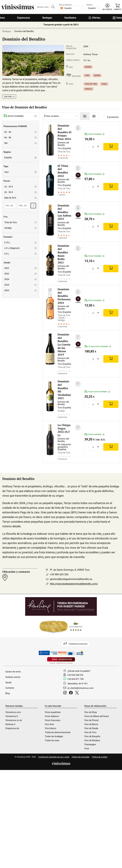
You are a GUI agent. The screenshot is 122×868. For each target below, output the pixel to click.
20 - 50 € (21, 192)
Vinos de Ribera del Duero (97, 716)
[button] (107, 7)
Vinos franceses (53, 720)
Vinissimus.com (13, 712)
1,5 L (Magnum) (21, 248)
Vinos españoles (53, 712)
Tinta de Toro (91, 84)
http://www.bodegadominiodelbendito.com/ (74, 584)
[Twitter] (78, 693)
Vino (21, 172)
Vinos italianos (52, 716)
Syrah (104, 84)
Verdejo (88, 89)
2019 (21, 285)
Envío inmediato (20, 116)
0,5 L (21, 254)
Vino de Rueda (91, 728)
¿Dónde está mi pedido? (79, 671)
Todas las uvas (52, 740)
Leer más (8, 96)
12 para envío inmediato (98, 347)
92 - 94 (21, 132)
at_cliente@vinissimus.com (80, 688)
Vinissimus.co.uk (14, 720)
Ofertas (94, 18)
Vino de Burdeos (92, 740)
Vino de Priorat (91, 720)
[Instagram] (66, 693)
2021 (21, 268)
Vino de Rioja (91, 712)
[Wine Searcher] (61, 627)
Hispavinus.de (12, 728)
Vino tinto (49, 724)
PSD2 (44, 653)
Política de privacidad (81, 757)
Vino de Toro (90, 732)
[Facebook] (72, 693)
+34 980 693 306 (59, 574)
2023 (21, 290)
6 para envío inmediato (97, 392)
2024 (21, 279)
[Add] (111, 147)
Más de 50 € (21, 198)
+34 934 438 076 (75, 675)
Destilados (70, 18)
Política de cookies (100, 757)
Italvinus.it (10, 724)
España (88, 67)
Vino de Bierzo (91, 724)
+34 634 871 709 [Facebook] (75, 679)
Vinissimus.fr (12, 716)
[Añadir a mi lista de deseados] (78, 128)
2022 (21, 274)
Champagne (90, 744)
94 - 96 (21, 138)
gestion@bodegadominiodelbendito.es (71, 579)
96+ (21, 143)
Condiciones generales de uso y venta (54, 757)
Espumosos (24, 18)
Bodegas (47, 18)
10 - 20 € (21, 187)
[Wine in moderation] (61, 661)
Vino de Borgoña (92, 736)
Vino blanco (50, 728)
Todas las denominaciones (58, 732)
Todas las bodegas (54, 736)
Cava (87, 748)
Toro (87, 75)
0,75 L (21, 243)
